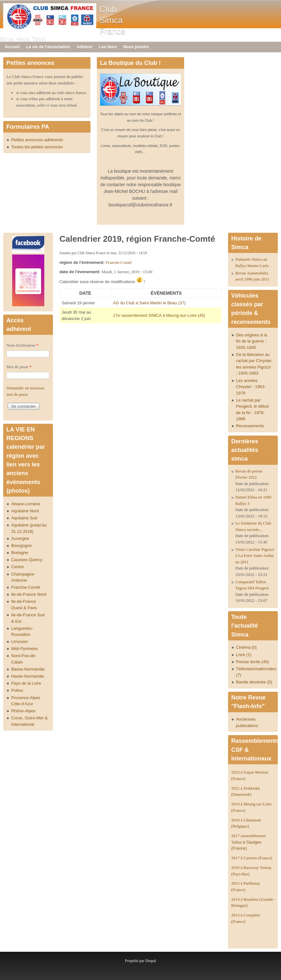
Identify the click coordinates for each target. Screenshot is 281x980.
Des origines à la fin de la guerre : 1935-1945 (252, 341)
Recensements (250, 426)
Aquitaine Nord (25, 511)
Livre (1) (244, 655)
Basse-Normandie (28, 669)
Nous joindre (136, 47)
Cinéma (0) (246, 647)
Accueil (12, 47)
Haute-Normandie (28, 676)
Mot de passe (19, 367)
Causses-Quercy (27, 560)
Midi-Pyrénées (25, 649)
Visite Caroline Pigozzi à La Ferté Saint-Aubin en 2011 (255, 556)
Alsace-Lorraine (26, 504)
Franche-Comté (119, 262)
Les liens (108, 47)
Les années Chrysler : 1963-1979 (251, 387)
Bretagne (20, 553)
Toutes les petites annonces (37, 147)
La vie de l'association (48, 47)
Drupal (151, 961)
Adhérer (85, 47)
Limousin (20, 642)
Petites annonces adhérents (37, 140)
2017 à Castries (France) (252, 858)
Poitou (17, 690)
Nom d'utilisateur (22, 345)
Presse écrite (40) (253, 662)
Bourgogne (21, 546)
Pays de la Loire (26, 683)
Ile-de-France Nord (29, 594)
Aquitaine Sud (24, 518)
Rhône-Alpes (23, 711)
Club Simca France (112, 20)
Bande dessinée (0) (254, 682)
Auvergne (20, 538)
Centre (17, 567)
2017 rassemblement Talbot (248, 842)
